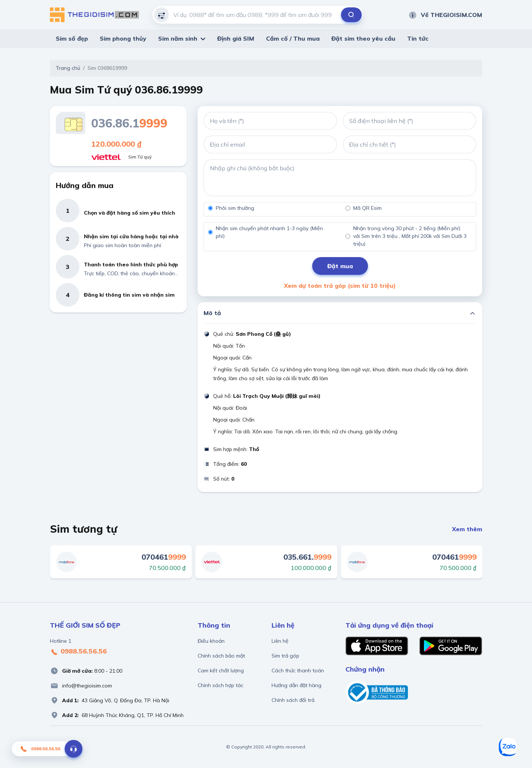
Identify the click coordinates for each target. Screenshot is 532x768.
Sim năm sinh (178, 38)
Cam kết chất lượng (221, 670)
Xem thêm (467, 529)
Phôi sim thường (235, 208)
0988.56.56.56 (78, 652)
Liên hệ (280, 641)
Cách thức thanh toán (298, 670)
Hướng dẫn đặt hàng (296, 685)
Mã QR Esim (367, 208)
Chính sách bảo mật (221, 656)
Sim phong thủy (123, 38)
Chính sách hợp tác (221, 685)
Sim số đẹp (72, 38)
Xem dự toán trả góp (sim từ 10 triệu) (340, 286)
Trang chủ (68, 68)
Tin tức (418, 38)
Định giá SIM (236, 38)
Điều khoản (211, 641)
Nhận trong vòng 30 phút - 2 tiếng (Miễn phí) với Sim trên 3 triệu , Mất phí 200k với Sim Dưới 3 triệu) (410, 236)
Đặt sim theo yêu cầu (363, 38)
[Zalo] (508, 747)
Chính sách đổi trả (293, 700)
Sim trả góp (285, 656)
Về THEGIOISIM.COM (445, 15)
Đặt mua (340, 266)
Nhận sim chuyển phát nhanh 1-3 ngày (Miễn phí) (269, 232)
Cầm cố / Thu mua (293, 38)
